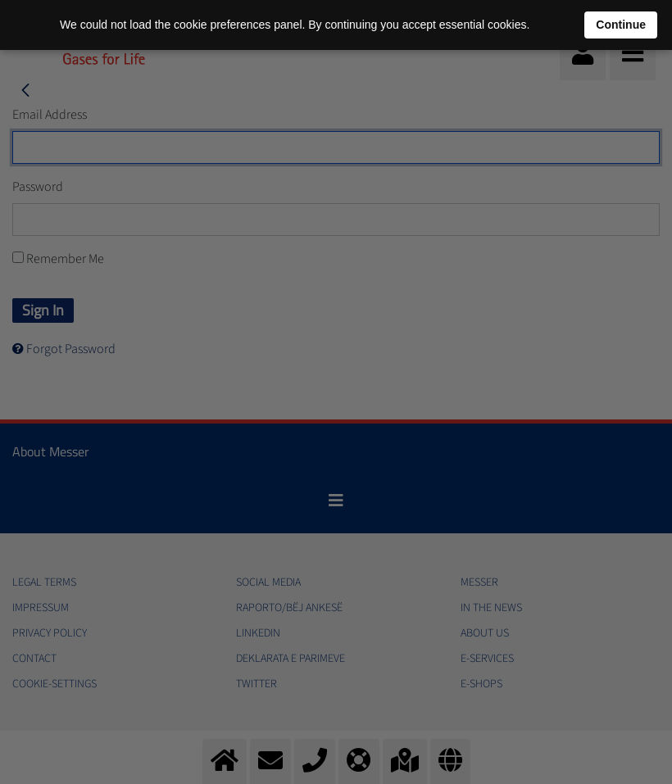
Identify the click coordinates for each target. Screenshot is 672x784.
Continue (621, 25)
